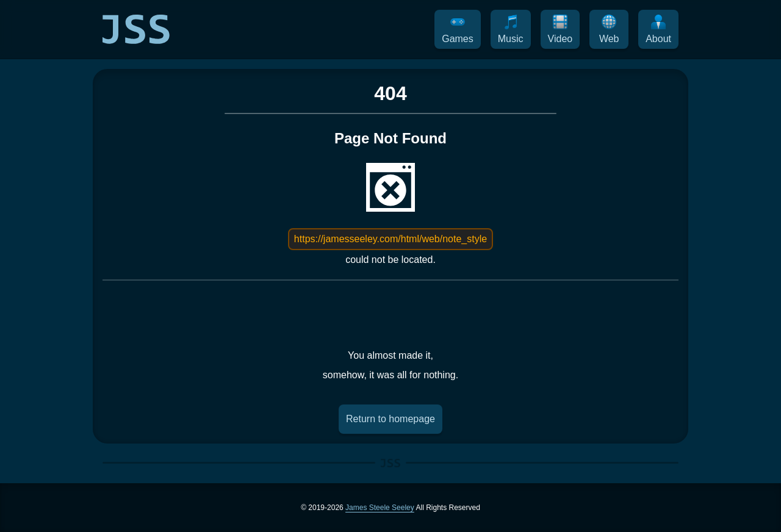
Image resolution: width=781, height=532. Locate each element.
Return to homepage (390, 419)
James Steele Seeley (380, 508)
